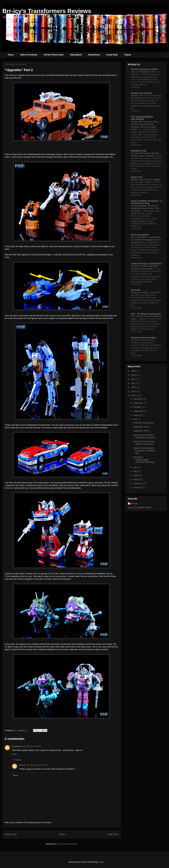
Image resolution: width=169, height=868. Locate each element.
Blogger (101, 862)
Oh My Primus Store (54, 55)
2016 (134, 387)
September (139, 411)
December (138, 399)
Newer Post (11, 834)
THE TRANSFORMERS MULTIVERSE (142, 118)
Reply (14, 754)
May (136, 471)
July (136, 419)
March (137, 479)
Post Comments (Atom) (67, 844)
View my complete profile (139, 508)
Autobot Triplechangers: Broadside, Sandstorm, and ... (145, 451)
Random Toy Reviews (142, 93)
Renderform (94, 55)
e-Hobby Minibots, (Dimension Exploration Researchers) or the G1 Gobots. (145, 208)
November (138, 403)
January (137, 487)
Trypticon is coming (140, 292)
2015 (134, 391)
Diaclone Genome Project (144, 338)
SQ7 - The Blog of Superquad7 (146, 314)
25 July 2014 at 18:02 (32, 746)
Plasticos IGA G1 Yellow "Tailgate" (146, 180)
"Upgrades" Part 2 (141, 427)
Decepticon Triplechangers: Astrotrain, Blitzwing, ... (145, 460)
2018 (134, 379)
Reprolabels (76, 55)
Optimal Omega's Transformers (146, 264)
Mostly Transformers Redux (145, 69)
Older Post (113, 834)
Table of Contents (29, 55)
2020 (134, 371)
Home (11, 55)
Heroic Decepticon (140, 235)
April (136, 475)
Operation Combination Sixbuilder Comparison (145, 436)
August (137, 415)
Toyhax (128, 55)
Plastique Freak (139, 151)
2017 (134, 383)
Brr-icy (22, 765)
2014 (134, 395)
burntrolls (136, 290)
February (138, 483)
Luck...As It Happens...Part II (144, 72)
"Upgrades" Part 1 (141, 431)
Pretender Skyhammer (143, 423)
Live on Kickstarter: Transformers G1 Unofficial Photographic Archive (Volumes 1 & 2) (146, 240)
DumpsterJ (17, 746)
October (137, 407)
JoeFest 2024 (137, 96)
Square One (137, 177)
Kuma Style (112, 55)
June (136, 467)
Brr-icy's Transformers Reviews (47, 11)
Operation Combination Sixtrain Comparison (144, 443)
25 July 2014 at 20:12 (39, 765)
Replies (18, 760)
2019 (134, 375)
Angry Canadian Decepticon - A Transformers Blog (146, 202)
